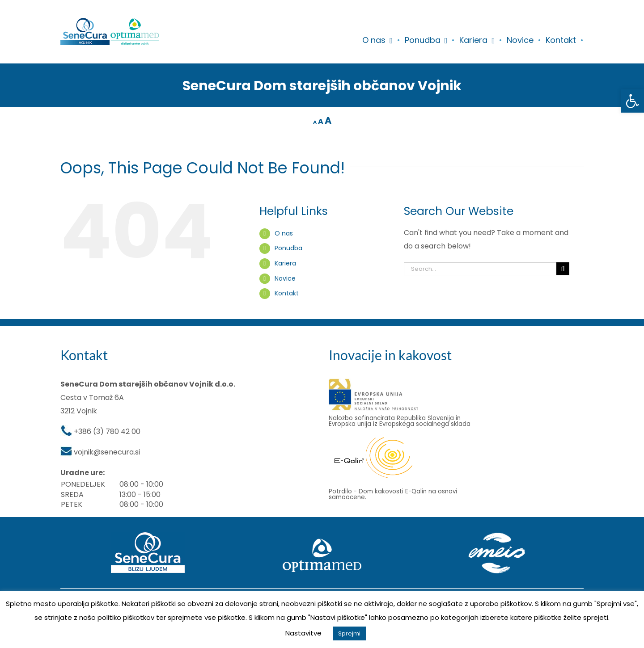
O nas (284, 233)
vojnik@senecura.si (107, 452)
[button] (632, 101)
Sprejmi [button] (349, 633)
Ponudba (288, 248)
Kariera (285, 263)
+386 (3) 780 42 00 (107, 431)
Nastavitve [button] (303, 633)
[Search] (563, 269)
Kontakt (287, 293)
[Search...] (480, 269)
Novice (285, 278)
